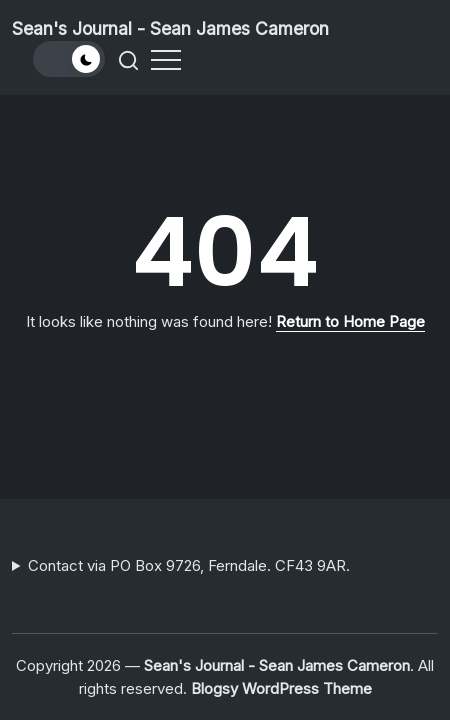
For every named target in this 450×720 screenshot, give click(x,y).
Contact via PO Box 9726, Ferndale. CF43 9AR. (189, 565)
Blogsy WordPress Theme (281, 688)
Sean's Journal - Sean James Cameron (170, 28)
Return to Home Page (350, 321)
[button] (69, 59)
